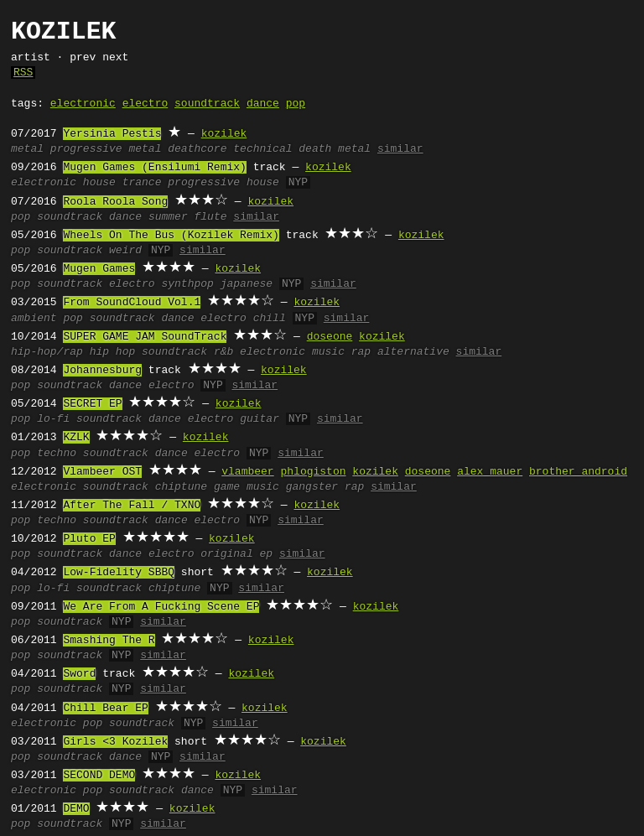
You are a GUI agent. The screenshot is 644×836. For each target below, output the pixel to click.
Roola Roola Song (115, 202)
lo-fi (53, 419)
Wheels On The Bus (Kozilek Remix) (171, 236)
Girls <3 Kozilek (115, 742)
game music (247, 487)
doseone (330, 337)
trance (142, 183)
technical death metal (302, 149)
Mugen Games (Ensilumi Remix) (154, 168)
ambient (34, 319)
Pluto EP (89, 539)
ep (267, 554)
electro (145, 104)
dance (263, 104)
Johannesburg (102, 371)
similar (400, 149)
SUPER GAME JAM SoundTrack (145, 337)
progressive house (223, 183)
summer (168, 217)
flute (211, 217)
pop (296, 104)
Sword (79, 674)
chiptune (181, 487)
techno (57, 454)
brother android (578, 472)
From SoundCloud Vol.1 (132, 303)
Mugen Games (99, 269)
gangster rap (325, 487)
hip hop (113, 352)
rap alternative (400, 352)
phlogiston (313, 472)
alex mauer (490, 472)
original (226, 554)
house (99, 183)
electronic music (292, 352)
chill (270, 319)
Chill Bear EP (105, 709)
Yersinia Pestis (112, 134)
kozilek (224, 134)
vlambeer (247, 472)
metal (27, 149)
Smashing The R (109, 641)
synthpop (187, 284)
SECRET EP (92, 404)
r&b (223, 352)
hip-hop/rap (47, 352)
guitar (260, 419)
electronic (83, 104)
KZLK (76, 438)
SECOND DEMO (99, 776)
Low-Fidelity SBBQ (119, 573)
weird (125, 251)
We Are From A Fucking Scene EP (161, 607)
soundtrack (207, 104)
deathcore (197, 149)
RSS (23, 73)
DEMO (76, 809)
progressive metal (106, 149)
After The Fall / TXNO (132, 506)
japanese (247, 284)
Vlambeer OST (102, 472)
